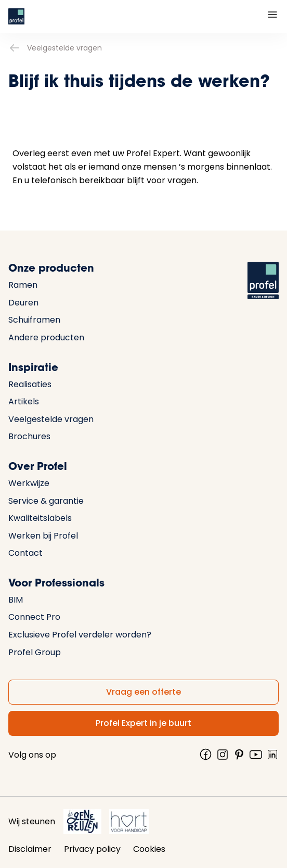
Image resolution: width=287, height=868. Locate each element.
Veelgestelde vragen (55, 48)
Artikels (24, 401)
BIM (16, 600)
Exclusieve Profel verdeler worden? (80, 635)
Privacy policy (92, 849)
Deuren (23, 303)
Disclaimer (30, 849)
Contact (25, 553)
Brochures (29, 436)
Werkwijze (29, 483)
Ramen (23, 285)
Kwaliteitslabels (40, 518)
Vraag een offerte (143, 692)
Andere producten (46, 337)
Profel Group (35, 652)
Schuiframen (34, 320)
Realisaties (30, 384)
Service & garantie (46, 501)
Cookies (149, 849)
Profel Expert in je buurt (143, 723)
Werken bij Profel (43, 536)
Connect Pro (34, 617)
